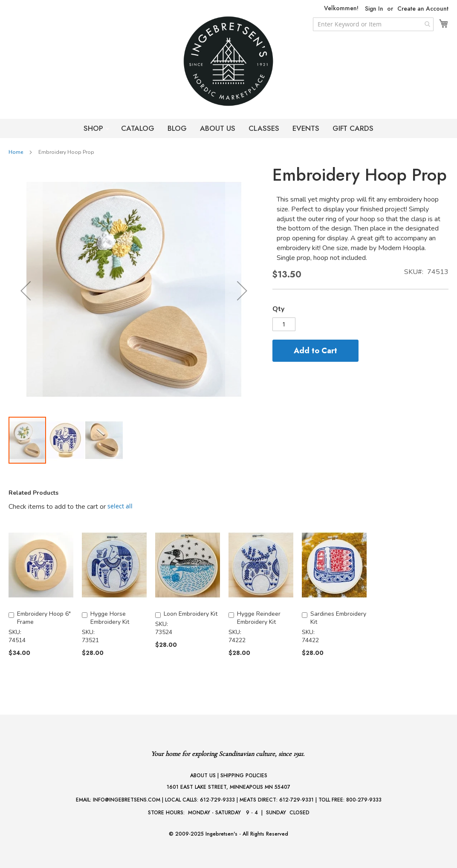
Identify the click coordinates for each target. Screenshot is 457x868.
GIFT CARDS (353, 128)
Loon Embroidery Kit (191, 614)
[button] (26, 291)
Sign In (374, 9)
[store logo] (228, 61)
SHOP (94, 128)
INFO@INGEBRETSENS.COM (127, 800)
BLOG (177, 128)
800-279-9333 (364, 800)
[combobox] (373, 24)
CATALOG (138, 128)
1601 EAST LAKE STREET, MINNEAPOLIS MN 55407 (228, 787)
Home (16, 152)
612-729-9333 (217, 800)
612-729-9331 (296, 800)
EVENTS (306, 128)
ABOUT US (218, 128)
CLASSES (264, 128)
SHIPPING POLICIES (244, 776)
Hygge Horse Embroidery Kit (110, 618)
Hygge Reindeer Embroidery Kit (259, 618)
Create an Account (423, 9)
